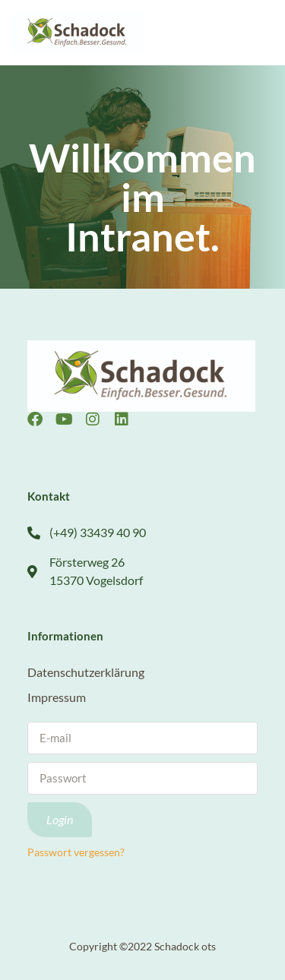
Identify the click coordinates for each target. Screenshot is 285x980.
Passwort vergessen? (76, 852)
